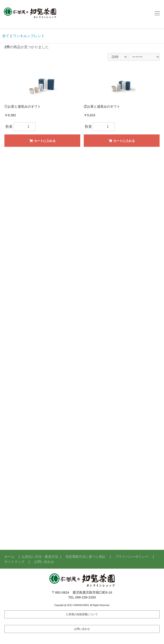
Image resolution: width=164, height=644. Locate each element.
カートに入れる (42, 141)
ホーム (9, 557)
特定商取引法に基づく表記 (86, 557)
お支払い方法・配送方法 (40, 557)
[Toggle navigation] (157, 13)
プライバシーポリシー (132, 557)
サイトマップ (14, 562)
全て (6, 36)
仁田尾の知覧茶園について (82, 614)
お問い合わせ (44, 562)
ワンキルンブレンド (29, 36)
